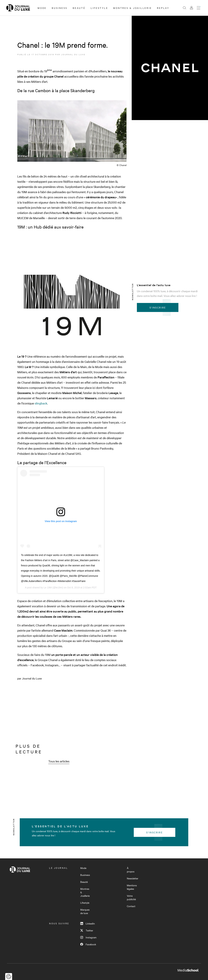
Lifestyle (99, 8)
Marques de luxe (85, 911)
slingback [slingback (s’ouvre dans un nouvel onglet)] (41, 403)
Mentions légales (132, 887)
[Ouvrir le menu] (198, 8)
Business (60, 8)
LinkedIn (88, 923)
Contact (131, 906)
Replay (163, 8)
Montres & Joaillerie (132, 8)
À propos (131, 870)
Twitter (87, 930)
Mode (42, 8)
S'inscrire (158, 307)
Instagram (88, 937)
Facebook (88, 944)
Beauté (79, 8)
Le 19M (48, 588)
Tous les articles (59, 761)
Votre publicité (131, 897)
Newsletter (133, 878)
